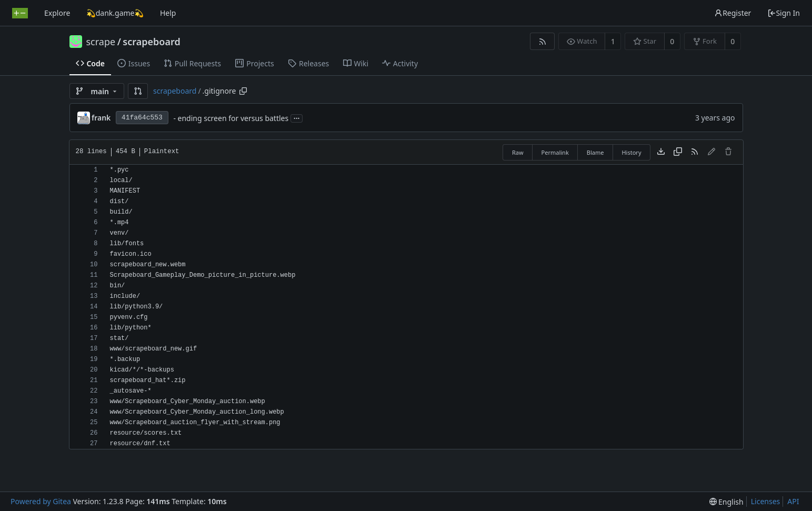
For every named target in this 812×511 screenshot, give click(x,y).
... (297, 118)
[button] (138, 91)
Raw (518, 152)
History (631, 152)
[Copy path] (243, 91)
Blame (595, 152)
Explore (57, 13)
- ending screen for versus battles (231, 118)
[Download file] (661, 152)
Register (733, 13)
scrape (101, 42)
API (793, 501)
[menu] (726, 502)
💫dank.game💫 (115, 13)
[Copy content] (678, 152)
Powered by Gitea (41, 501)
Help (168, 13)
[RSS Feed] (542, 41)
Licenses (766, 501)
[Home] (20, 13)
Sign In (784, 13)
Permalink (555, 152)
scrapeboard (151, 42)
